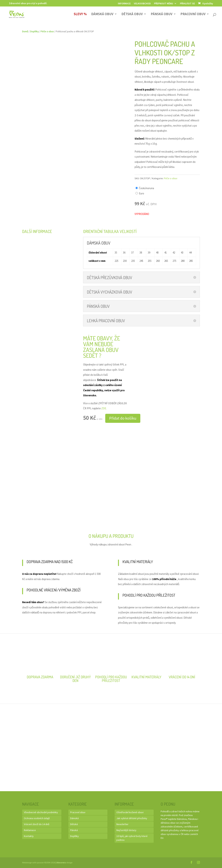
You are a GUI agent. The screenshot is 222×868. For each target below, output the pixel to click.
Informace (124, 4)
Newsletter (122, 824)
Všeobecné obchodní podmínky (41, 812)
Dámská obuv (102, 14)
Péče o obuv (47, 31)
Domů (25, 31)
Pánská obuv (162, 14)
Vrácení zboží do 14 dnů (37, 824)
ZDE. (104, 408)
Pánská (74, 830)
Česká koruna (146, 188)
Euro (141, 193)
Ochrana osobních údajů (37, 818)
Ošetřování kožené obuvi (130, 812)
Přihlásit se (187, 4)
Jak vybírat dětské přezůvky (132, 818)
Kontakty (29, 836)
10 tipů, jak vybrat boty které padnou (132, 838)
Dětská (74, 824)
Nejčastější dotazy (126, 830)
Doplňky (34, 31)
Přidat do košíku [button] (123, 418)
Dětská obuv (132, 14)
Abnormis (61, 863)
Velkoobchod (142, 4)
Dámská (74, 818)
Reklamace (30, 830)
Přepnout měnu (164, 4)
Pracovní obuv (193, 14)
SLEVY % (80, 14)
